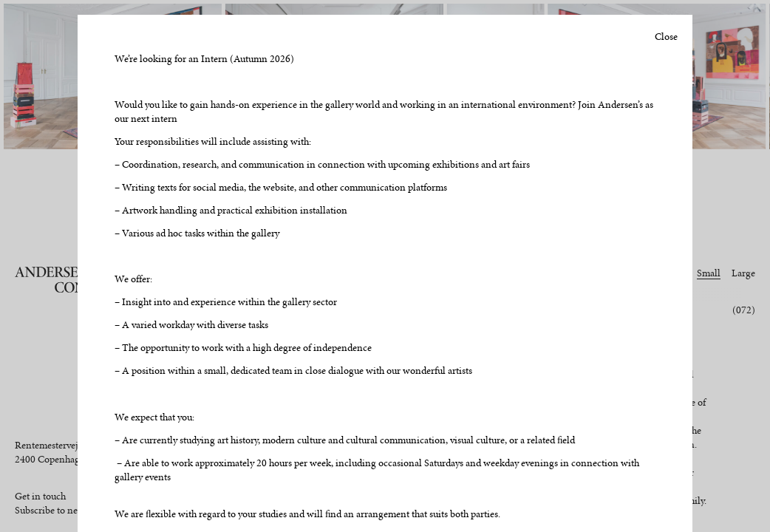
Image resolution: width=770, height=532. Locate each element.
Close (666, 37)
